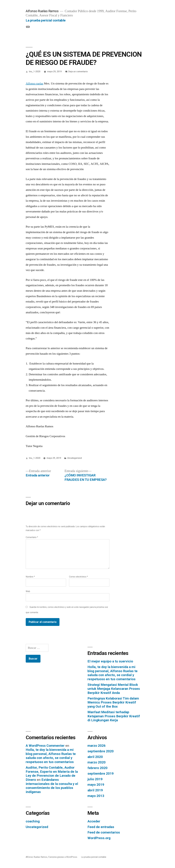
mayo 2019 (96, 785)
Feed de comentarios (104, 832)
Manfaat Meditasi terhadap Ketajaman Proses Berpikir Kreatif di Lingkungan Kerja (114, 716)
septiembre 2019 (101, 773)
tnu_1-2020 (35, 72)
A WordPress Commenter (45, 746)
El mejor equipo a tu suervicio (110, 661)
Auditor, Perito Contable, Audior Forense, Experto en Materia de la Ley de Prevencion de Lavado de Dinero (52, 774)
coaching (33, 821)
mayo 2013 (96, 796)
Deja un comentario (78, 72)
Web (28, 591)
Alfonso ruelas (34, 83)
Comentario (32, 537)
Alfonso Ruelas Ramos (42, 11)
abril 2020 (95, 757)
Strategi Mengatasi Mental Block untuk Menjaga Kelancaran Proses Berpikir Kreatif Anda (114, 689)
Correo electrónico (78, 577)
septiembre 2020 (101, 751)
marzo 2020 (97, 762)
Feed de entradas (101, 827)
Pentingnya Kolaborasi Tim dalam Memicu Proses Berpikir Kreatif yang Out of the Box (113, 702)
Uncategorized (75, 458)
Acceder (94, 821)
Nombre (30, 577)
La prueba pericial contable (46, 20)
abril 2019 (95, 790)
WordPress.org (99, 838)
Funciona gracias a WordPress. (63, 857)
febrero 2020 (97, 768)
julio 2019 (95, 779)
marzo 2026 (97, 746)
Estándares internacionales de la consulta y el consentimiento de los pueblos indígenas (52, 786)
